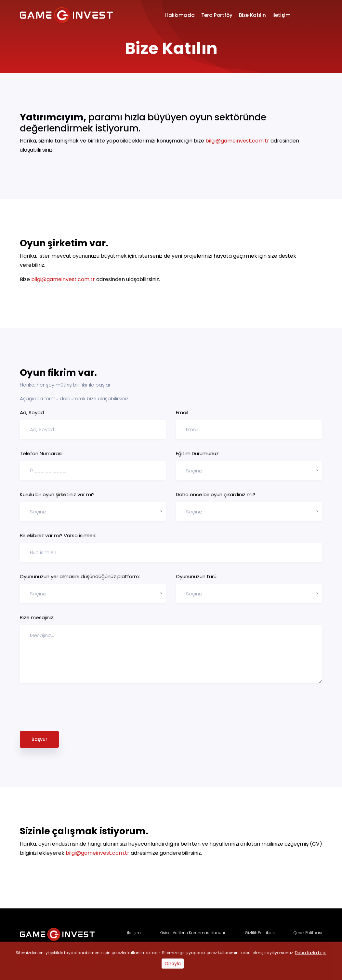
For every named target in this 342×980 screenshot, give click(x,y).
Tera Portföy (217, 15)
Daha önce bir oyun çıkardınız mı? (216, 494)
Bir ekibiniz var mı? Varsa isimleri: (58, 535)
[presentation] (69, 709)
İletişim (282, 15)
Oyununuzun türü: (197, 576)
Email (182, 412)
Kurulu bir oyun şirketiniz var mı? (57, 494)
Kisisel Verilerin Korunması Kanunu (193, 933)
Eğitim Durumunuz (197, 453)
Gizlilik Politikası (260, 933)
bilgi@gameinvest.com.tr (237, 141)
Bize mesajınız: (37, 617)
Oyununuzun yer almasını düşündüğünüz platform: (80, 576)
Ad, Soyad (32, 412)
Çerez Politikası (308, 933)
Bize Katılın (252, 15)
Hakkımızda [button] (180, 15)
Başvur (39, 739)
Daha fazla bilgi (311, 969)
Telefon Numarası (41, 453)
